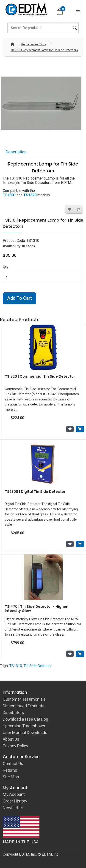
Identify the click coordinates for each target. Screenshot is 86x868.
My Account (14, 794)
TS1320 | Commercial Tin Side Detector (40, 376)
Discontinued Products (24, 706)
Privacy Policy (15, 746)
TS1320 (30, 195)
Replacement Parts (34, 44)
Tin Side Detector (38, 666)
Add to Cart (19, 298)
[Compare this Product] (79, 210)
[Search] (43, 28)
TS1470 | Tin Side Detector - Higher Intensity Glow (36, 609)
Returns (10, 770)
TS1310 (16, 666)
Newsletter (13, 808)
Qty (6, 267)
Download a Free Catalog (25, 719)
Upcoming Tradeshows (24, 726)
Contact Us (13, 764)
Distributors (13, 712)
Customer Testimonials (24, 699)
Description (16, 152)
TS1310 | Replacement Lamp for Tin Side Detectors (44, 50)
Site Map (11, 777)
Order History (15, 801)
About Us (11, 739)
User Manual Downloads (25, 732)
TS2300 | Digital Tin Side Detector (35, 492)
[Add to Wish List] (70, 210)
